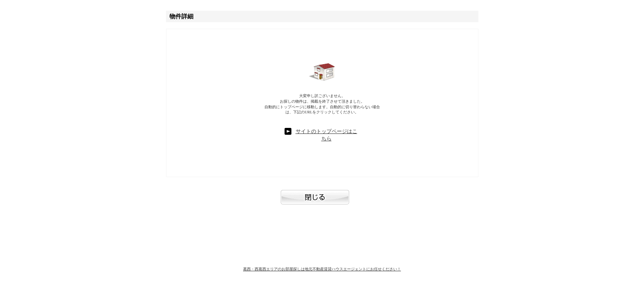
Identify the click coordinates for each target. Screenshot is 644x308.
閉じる (322, 201)
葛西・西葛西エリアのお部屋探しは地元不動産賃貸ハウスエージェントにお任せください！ (322, 269)
